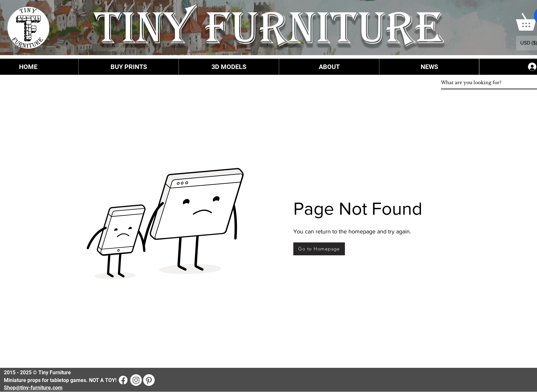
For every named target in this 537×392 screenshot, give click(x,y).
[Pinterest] (149, 380)
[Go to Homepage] (319, 249)
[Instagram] (136, 380)
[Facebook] (123, 380)
